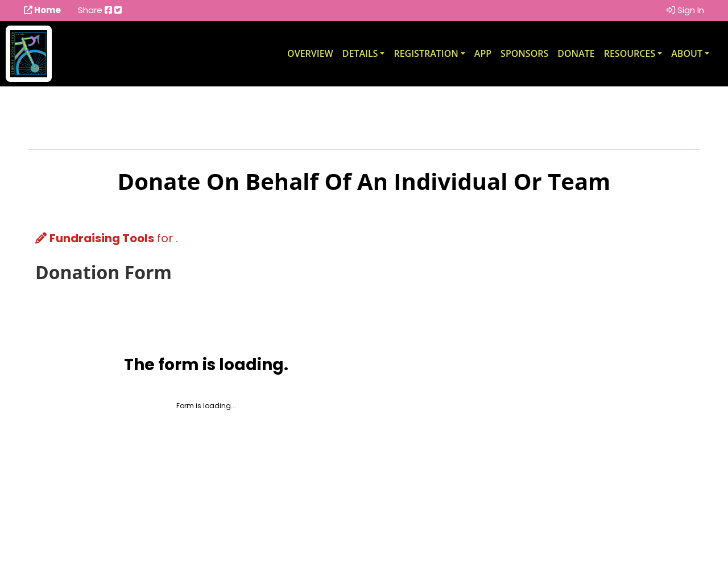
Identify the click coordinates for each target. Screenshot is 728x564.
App (483, 53)
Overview (310, 53)
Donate (576, 53)
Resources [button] (630, 53)
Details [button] (360, 53)
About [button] (687, 53)
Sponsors (524, 53)
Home (42, 10)
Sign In (685, 10)
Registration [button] (426, 53)
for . (107, 238)
